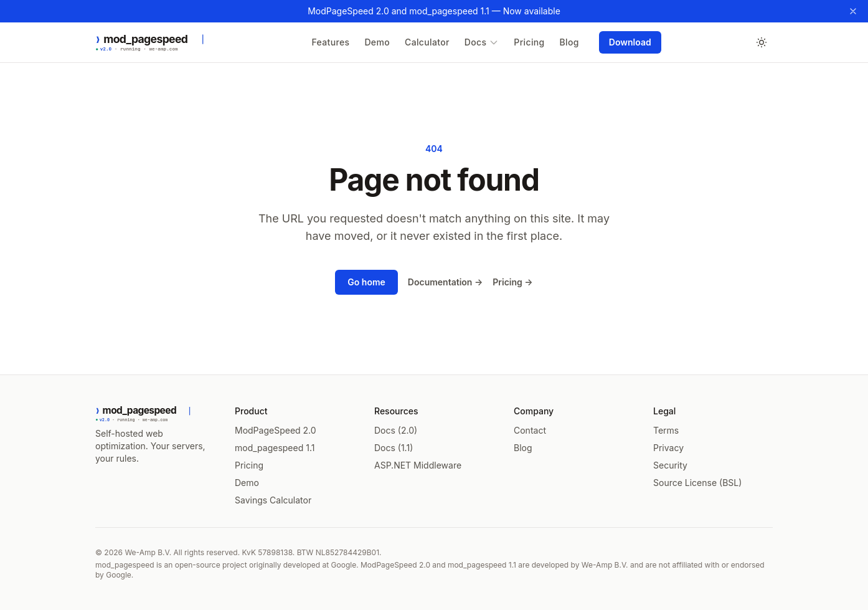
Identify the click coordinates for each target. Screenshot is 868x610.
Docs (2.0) (396, 430)
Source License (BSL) (697, 483)
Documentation (445, 282)
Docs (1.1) (394, 448)
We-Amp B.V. (148, 552)
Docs (482, 42)
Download (630, 42)
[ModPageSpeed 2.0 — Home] (159, 42)
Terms (666, 430)
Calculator (427, 42)
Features (330, 42)
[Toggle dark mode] (762, 42)
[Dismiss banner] (853, 11)
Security (670, 465)
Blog (569, 42)
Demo (377, 42)
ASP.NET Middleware (418, 465)
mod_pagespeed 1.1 (275, 448)
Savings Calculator (273, 500)
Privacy (668, 448)
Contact (530, 430)
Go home (366, 282)
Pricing (529, 42)
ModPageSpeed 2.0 (276, 430)
